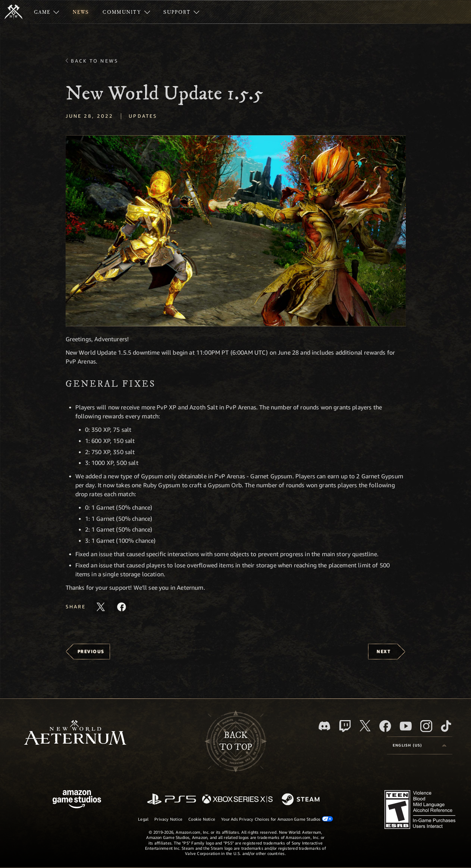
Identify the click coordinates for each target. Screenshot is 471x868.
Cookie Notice (202, 819)
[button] (236, 231)
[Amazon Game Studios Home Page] (77, 800)
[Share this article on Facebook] (122, 607)
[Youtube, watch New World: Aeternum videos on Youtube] (406, 726)
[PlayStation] (172, 800)
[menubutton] (420, 745)
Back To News (95, 61)
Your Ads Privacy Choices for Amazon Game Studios (277, 819)
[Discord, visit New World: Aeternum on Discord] (324, 726)
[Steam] (302, 800)
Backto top (236, 741)
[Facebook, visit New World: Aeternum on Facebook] (385, 726)
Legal (143, 819)
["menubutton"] (47, 12)
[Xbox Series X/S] (237, 800)
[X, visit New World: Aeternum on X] (365, 726)
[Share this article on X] (101, 607)
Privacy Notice (168, 819)
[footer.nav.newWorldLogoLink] (75, 733)
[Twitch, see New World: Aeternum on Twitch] (345, 726)
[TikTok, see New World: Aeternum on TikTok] (446, 726)
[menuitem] (47, 12)
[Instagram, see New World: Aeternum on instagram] (426, 726)
